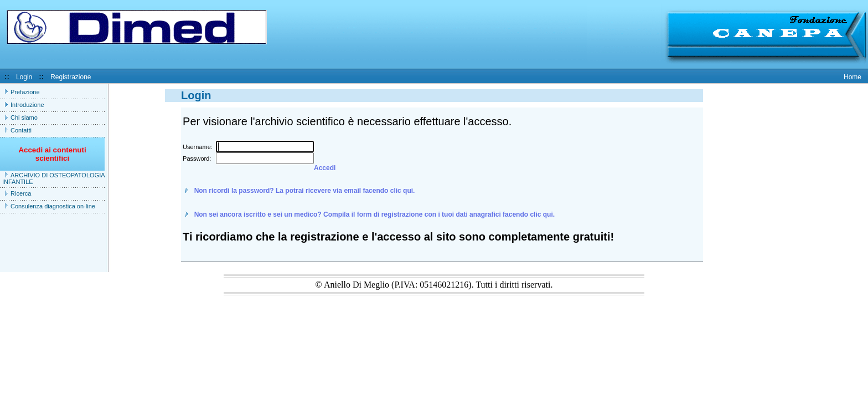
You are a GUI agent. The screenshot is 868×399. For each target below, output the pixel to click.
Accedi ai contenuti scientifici (52, 158)
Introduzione (27, 105)
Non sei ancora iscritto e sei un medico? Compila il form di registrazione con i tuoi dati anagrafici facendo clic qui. (374, 214)
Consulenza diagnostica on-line (53, 206)
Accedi (325, 168)
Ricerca (21, 193)
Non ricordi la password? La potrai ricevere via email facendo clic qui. (305, 191)
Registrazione (71, 77)
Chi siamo (24, 117)
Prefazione (25, 92)
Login (24, 77)
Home (852, 77)
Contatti (21, 130)
